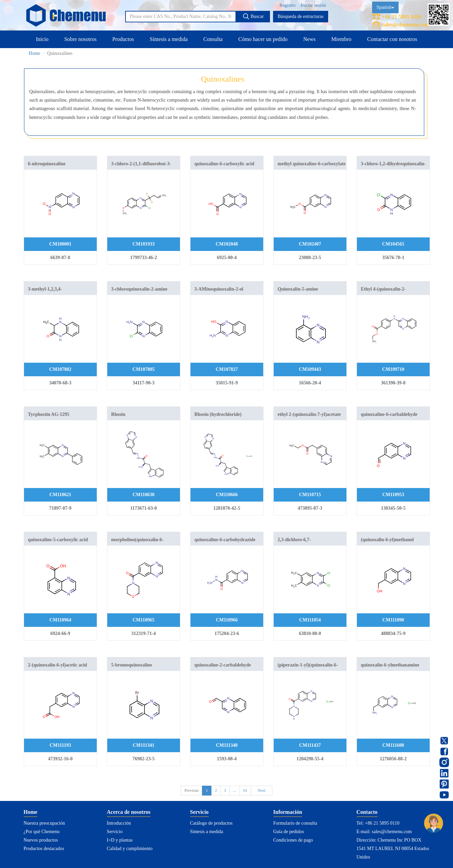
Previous (191, 790)
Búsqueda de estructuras (300, 16)
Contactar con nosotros (392, 39)
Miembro (341, 39)
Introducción (119, 823)
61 (245, 790)
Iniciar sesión (313, 5)
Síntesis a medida (169, 39)
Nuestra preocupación (44, 823)
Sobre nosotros (81, 39)
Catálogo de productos (211, 823)
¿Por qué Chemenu (42, 832)
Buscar (253, 16)
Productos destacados (44, 849)
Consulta (213, 39)
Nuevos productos (41, 840)
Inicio (42, 39)
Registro (287, 5)
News (309, 39)
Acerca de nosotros (129, 812)
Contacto (367, 812)
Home (35, 53)
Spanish (385, 7)
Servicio (115, 832)
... (235, 790)
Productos (123, 39)
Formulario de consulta (295, 823)
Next (261, 790)
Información (288, 812)
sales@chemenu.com (406, 25)
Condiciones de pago (293, 840)
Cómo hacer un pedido (263, 39)
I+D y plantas (120, 840)
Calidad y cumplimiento (130, 849)
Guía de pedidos (289, 832)
